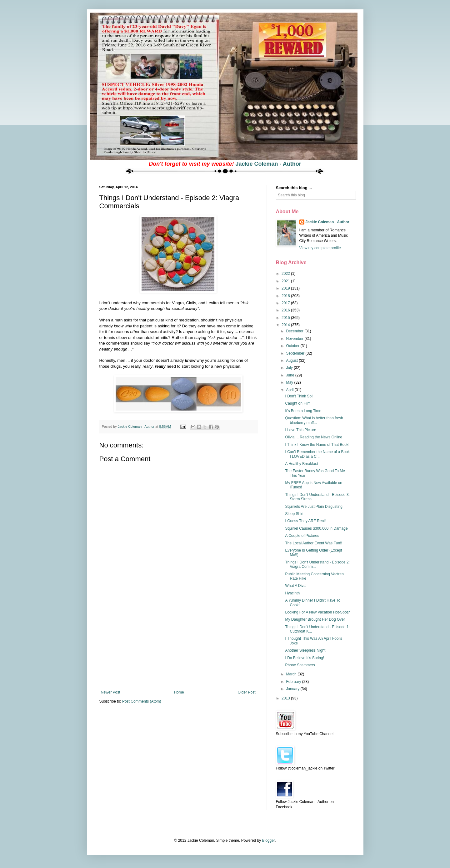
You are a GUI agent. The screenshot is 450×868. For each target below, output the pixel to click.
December (295, 331)
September (296, 353)
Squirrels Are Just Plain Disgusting (314, 507)
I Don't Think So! (299, 396)
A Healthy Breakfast (301, 464)
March (292, 674)
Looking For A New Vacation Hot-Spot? (317, 612)
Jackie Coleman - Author (268, 164)
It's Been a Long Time (303, 411)
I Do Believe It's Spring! (304, 658)
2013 (286, 698)
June (290, 375)
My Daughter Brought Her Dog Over (315, 619)
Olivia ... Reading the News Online (314, 437)
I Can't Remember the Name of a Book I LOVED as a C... (317, 454)
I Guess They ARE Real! (305, 521)
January (293, 689)
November (295, 339)
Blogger (268, 840)
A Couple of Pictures (302, 536)
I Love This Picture (300, 430)
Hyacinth (292, 593)
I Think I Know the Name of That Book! (317, 445)
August (292, 361)
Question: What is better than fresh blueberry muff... (314, 420)
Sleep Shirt (294, 514)
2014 (286, 325)
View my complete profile (320, 248)
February (294, 682)
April (290, 390)
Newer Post (111, 692)
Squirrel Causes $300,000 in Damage (316, 528)
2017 (286, 303)
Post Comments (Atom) (142, 701)
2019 (286, 288)
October (293, 346)
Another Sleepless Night (305, 650)
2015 (286, 318)
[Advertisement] (178, 643)
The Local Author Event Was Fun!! (313, 543)
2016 (286, 310)
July (290, 368)
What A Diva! (296, 586)
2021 (286, 281)
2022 (286, 274)
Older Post (247, 692)
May (290, 382)
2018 (286, 296)
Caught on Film (298, 403)
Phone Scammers (300, 665)
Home (179, 692)
